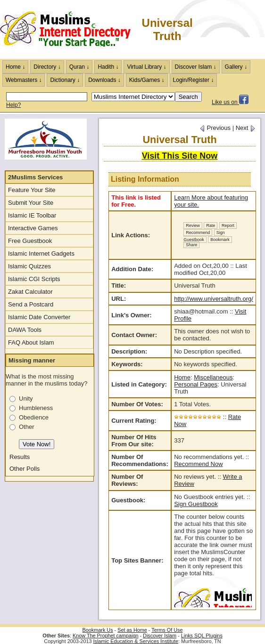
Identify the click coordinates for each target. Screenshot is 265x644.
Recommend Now (198, 464)
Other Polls (25, 469)
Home (182, 377)
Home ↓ (15, 67)
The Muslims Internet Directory (71, 30)
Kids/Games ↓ (147, 80)
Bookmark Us (98, 630)
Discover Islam (160, 636)
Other (27, 427)
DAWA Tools (25, 330)
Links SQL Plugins (202, 636)
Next (246, 128)
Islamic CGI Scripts (34, 279)
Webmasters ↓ (24, 80)
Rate (211, 225)
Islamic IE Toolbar (32, 215)
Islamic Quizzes (29, 266)
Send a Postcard (31, 304)
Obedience (34, 417)
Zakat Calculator (30, 292)
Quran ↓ (79, 67)
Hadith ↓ (108, 67)
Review (193, 225)
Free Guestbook (30, 241)
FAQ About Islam (31, 342)
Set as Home (132, 630)
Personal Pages (196, 384)
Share (191, 245)
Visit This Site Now (180, 156)
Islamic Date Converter (39, 317)
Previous (215, 128)
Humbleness (36, 408)
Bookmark (220, 240)
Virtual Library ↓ (146, 67)
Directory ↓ (47, 67)
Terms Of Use (167, 630)
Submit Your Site (31, 203)
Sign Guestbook (204, 236)
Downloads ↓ (104, 80)
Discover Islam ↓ (196, 67)
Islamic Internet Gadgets (41, 254)
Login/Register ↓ (194, 80)
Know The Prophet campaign (105, 636)
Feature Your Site (32, 190)
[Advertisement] (230, 29)
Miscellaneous (213, 377)
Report (228, 225)
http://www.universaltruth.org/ (214, 299)
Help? (13, 105)
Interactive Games (33, 228)
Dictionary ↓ (65, 80)
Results (20, 457)
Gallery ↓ (236, 67)
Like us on (230, 102)
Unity (26, 398)
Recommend (198, 233)
